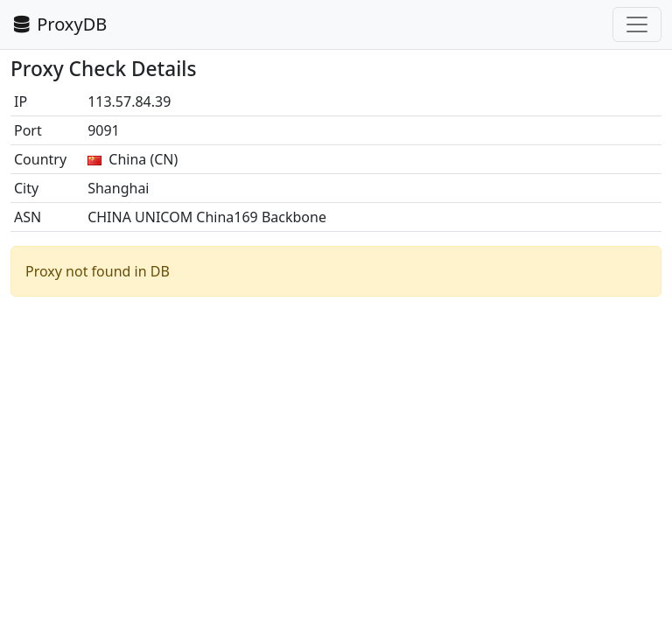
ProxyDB (59, 24)
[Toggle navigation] (637, 24)
